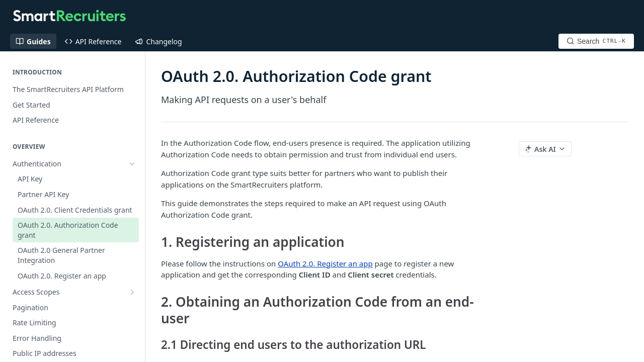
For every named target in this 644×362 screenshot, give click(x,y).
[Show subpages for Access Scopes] (132, 292)
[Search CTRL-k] (596, 41)
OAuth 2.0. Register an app (325, 263)
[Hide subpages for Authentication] (132, 164)
